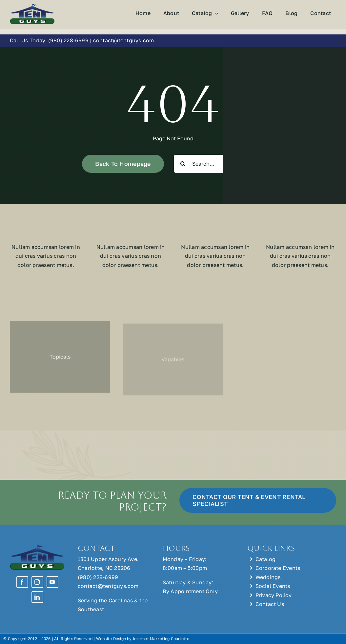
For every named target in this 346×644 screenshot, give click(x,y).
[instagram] (37, 582)
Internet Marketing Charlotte (161, 639)
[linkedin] (37, 597)
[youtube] (52, 582)
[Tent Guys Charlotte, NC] (32, 6)
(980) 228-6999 (68, 40)
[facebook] (22, 582)
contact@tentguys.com (124, 40)
